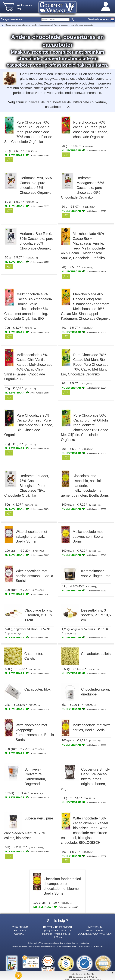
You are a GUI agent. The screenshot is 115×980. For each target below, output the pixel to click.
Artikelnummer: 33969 (40, 155)
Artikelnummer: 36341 (97, 555)
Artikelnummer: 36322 (97, 509)
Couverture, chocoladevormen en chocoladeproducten (29, 25)
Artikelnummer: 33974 (97, 151)
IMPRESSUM (95, 927)
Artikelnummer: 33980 (40, 262)
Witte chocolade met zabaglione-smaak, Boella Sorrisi (31, 537)
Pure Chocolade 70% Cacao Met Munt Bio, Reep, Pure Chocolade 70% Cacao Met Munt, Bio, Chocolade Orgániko (85, 365)
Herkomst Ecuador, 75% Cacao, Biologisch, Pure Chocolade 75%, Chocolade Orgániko (27, 486)
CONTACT (20, 934)
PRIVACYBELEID (95, 931)
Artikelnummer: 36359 (40, 449)
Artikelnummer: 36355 (97, 745)
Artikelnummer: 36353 (40, 393)
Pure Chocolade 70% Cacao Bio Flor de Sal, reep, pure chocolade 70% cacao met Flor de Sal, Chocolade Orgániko (28, 132)
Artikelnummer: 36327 (40, 555)
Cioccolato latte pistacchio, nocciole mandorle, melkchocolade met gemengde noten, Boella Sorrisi (85, 486)
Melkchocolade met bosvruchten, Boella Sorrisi (88, 537)
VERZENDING (20, 927)
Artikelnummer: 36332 (97, 856)
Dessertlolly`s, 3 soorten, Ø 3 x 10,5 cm (96, 615)
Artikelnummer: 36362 (40, 594)
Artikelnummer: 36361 (97, 453)
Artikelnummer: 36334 (97, 272)
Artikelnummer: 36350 (40, 332)
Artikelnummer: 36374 (40, 509)
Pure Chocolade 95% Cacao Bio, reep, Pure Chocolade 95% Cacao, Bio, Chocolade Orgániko (29, 425)
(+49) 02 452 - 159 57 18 (57, 931)
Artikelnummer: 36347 (68, 907)
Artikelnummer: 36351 (97, 332)
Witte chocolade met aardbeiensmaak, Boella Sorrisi (34, 576)
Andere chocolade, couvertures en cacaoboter (74, 25)
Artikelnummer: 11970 (40, 709)
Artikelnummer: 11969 (97, 709)
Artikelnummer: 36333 (40, 753)
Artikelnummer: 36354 (97, 388)
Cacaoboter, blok (37, 689)
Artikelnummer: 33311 (97, 591)
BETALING (20, 931)
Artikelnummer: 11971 (97, 673)
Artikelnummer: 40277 (97, 802)
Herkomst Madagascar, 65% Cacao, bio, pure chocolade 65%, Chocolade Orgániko (83, 188)
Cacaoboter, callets (96, 654)
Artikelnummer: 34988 (97, 638)
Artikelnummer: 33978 (97, 211)
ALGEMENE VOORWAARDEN (95, 934)
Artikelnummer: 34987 (40, 638)
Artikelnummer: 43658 (40, 852)
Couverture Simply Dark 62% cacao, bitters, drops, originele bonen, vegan (85, 779)
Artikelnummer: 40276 (40, 798)
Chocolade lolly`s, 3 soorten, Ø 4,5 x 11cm (38, 615)
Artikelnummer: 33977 (40, 206)
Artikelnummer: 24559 (40, 673)
